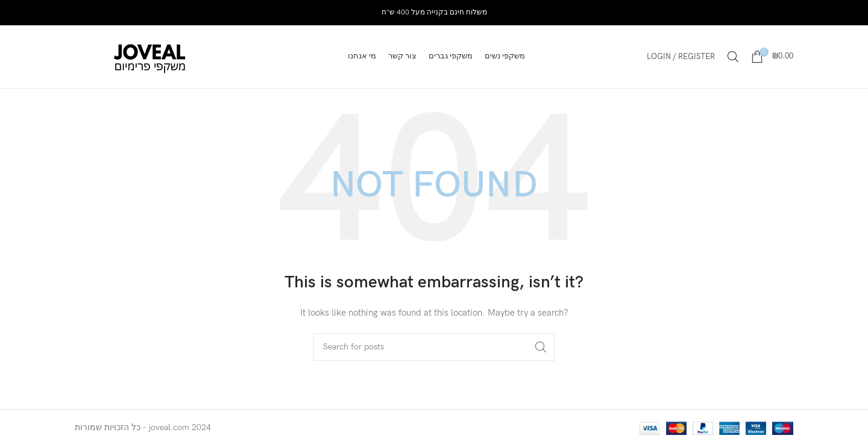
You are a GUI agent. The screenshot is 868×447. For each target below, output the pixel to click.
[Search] (733, 57)
